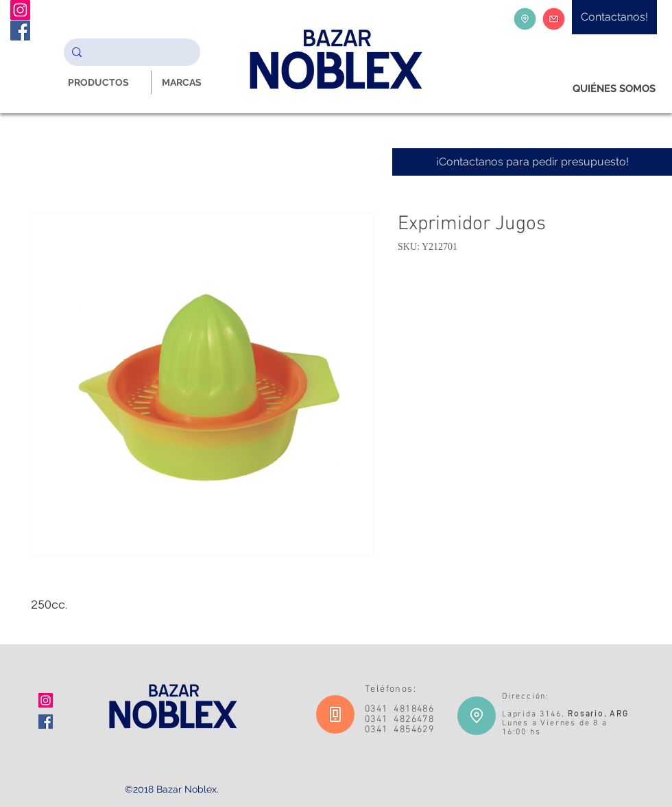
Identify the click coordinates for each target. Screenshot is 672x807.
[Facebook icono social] (46, 722)
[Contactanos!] (614, 17)
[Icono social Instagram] (46, 700)
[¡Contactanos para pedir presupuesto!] (532, 162)
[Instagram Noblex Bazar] (20, 10)
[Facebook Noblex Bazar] (20, 31)
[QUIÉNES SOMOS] (614, 89)
